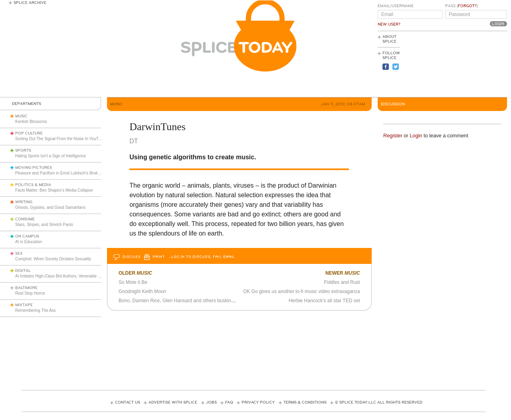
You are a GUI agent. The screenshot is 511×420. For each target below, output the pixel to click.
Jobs (211, 402)
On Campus (27, 236)
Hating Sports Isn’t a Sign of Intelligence (51, 156)
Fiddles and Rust (342, 282)
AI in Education (29, 242)
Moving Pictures (34, 168)
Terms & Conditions (305, 402)
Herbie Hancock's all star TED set (324, 301)
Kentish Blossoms (31, 122)
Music (21, 116)
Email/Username (396, 6)
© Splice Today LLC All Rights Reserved (379, 402)
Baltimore (26, 288)
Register (393, 136)
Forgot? (467, 6)
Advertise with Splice (173, 402)
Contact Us (128, 402)
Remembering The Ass (36, 310)
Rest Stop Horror (30, 293)
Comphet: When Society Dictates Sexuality (53, 259)
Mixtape (24, 305)
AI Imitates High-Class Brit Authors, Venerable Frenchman (66, 276)
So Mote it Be (133, 282)
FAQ (229, 402)
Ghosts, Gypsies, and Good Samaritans (50, 207)
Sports (23, 151)
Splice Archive (30, 3)
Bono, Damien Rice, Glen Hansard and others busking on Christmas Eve (196, 301)
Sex (19, 254)
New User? (389, 24)
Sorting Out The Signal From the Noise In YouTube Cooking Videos (75, 139)
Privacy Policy (258, 402)
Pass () (461, 6)
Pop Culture (29, 133)
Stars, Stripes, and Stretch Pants (44, 225)
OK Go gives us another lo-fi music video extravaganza (302, 291)
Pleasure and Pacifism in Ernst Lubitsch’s (65, 173)
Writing (24, 202)
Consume (25, 219)
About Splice (389, 39)
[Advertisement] (471, 64)
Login (416, 136)
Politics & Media (33, 185)
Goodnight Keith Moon (142, 291)
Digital (23, 271)
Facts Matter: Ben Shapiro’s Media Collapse (54, 190)
